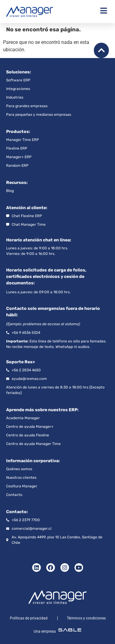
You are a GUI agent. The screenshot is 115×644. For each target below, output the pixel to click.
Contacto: (17, 512)
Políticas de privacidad (29, 618)
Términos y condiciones (86, 618)
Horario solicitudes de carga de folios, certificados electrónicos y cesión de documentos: (46, 277)
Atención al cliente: (27, 208)
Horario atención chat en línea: (39, 240)
